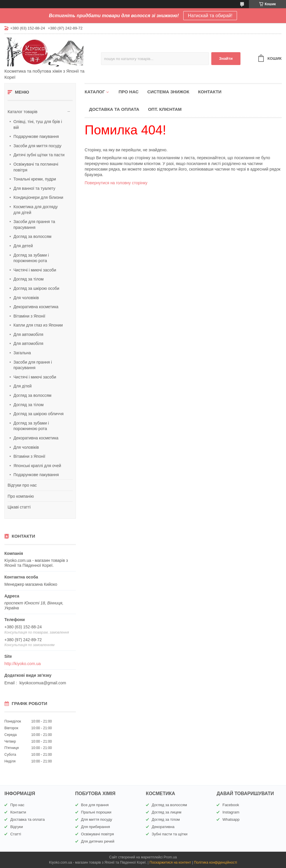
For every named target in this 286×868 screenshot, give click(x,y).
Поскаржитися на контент (170, 862)
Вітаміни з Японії (29, 316)
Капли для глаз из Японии (38, 325)
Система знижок (168, 92)
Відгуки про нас (22, 485)
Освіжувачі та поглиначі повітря (36, 167)
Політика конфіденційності (215, 862)
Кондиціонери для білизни (38, 197)
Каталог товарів (22, 112)
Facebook (231, 805)
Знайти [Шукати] (226, 58)
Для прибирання (96, 827)
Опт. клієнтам (165, 109)
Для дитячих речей (98, 841)
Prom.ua (170, 857)
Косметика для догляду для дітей (36, 210)
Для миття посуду (97, 819)
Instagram (231, 812)
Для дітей (22, 386)
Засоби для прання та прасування (34, 225)
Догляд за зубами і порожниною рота (31, 258)
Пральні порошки (96, 812)
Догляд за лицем (167, 812)
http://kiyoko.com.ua (23, 664)
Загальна (22, 353)
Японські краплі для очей (37, 466)
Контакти (210, 92)
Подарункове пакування (36, 136)
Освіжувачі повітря (98, 834)
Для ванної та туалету (34, 188)
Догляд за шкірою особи (36, 288)
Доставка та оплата (114, 109)
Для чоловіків (26, 298)
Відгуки (16, 827)
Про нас (129, 92)
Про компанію (21, 496)
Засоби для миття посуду (38, 146)
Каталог (95, 92)
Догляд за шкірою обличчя (39, 414)
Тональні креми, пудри (35, 179)
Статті (16, 834)
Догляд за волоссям (32, 236)
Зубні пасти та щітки (170, 834)
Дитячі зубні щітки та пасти (39, 155)
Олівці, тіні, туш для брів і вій (38, 124)
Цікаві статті (19, 507)
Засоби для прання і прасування (33, 365)
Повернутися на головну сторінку (116, 183)
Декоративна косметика (36, 307)
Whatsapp (231, 819)
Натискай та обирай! (210, 16)
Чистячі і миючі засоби (35, 270)
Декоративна (163, 827)
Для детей (23, 246)
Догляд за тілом (28, 279)
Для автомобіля (28, 334)
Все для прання (95, 805)
